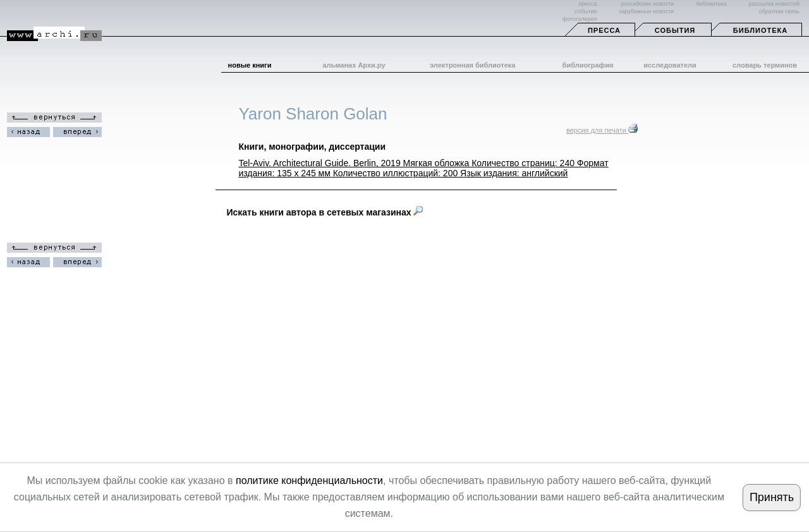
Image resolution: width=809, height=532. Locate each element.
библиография (588, 65)
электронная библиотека (472, 65)
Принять (772, 497)
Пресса (604, 30)
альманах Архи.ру (354, 65)
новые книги (250, 65)
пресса (587, 4)
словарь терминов (765, 65)
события (586, 11)
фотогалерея (580, 19)
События (675, 30)
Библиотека (760, 30)
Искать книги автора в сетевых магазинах (325, 212)
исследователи (670, 65)
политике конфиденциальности (309, 481)
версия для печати (602, 130)
